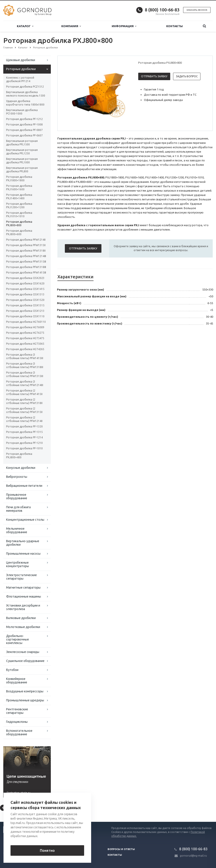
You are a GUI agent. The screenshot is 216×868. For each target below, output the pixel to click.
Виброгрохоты (17, 477)
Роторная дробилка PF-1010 (24, 448)
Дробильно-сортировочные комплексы (18, 639)
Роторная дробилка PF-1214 (24, 437)
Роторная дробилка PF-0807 (24, 130)
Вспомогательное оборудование (19, 732)
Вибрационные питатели (24, 486)
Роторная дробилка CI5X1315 (25, 305)
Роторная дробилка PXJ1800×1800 (19, 179)
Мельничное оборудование (17, 530)
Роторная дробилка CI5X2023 (25, 278)
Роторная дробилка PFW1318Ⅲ (26, 267)
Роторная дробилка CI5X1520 (25, 300)
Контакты (174, 26)
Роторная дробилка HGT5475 (25, 338)
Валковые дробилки (21, 618)
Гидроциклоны (17, 722)
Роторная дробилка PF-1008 (24, 124)
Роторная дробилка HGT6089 (25, 327)
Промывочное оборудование (17, 496)
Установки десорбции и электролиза (23, 607)
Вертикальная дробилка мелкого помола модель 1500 (26, 94)
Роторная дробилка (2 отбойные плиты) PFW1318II (24, 401)
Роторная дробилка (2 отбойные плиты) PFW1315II (24, 410)
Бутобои (12, 670)
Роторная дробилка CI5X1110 (25, 316)
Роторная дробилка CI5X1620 (25, 283)
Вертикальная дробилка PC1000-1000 (22, 112)
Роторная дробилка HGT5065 (25, 344)
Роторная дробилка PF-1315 (24, 432)
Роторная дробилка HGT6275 (25, 333)
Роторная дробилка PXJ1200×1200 (19, 206)
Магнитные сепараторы (23, 587)
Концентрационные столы (25, 520)
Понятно (47, 850)
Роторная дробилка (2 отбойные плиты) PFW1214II (24, 419)
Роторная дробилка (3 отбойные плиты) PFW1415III (25, 356)
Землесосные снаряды (23, 652)
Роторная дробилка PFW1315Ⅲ (26, 262)
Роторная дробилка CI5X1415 (25, 289)
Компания (71, 26)
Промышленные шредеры (25, 700)
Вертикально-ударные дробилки (23, 543)
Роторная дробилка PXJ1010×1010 (19, 214)
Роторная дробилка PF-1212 (24, 119)
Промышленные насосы (23, 554)
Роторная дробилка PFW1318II (26, 251)
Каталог (25, 26)
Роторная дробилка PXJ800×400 (19, 456)
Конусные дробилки (21, 468)
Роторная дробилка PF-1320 (24, 426)
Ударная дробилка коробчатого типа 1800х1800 (25, 103)
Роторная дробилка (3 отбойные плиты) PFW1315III (25, 374)
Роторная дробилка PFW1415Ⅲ (26, 273)
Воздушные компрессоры (25, 691)
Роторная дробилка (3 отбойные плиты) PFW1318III (25, 365)
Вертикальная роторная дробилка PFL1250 (22, 152)
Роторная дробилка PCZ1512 (25, 87)
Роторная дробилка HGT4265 (25, 349)
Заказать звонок (197, 10)
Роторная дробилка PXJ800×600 (19, 232)
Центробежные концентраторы (18, 564)
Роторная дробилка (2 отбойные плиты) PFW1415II (24, 392)
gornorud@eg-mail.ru (193, 856)
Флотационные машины (24, 596)
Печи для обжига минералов (18, 509)
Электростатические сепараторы (21, 577)
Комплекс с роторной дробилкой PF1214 (20, 79)
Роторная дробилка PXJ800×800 (19, 223)
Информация (124, 26)
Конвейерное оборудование (17, 681)
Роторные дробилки (21, 69)
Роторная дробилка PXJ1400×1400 (19, 197)
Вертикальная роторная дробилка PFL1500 (22, 143)
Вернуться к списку (17, 808)
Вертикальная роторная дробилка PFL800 (22, 170)
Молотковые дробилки (23, 627)
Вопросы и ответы (121, 849)
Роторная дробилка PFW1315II (26, 245)
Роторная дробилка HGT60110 (26, 322)
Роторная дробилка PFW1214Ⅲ (26, 256)
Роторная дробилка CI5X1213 (25, 311)
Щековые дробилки (21, 60)
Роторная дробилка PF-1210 (24, 443)
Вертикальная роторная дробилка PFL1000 (22, 161)
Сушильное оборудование (25, 661)
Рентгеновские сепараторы (17, 711)
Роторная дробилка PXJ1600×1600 (19, 188)
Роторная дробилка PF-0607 (24, 135)
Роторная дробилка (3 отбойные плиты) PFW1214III (25, 383)
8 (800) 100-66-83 (162, 10)
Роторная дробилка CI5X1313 (25, 294)
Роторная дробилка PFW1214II (26, 240)
